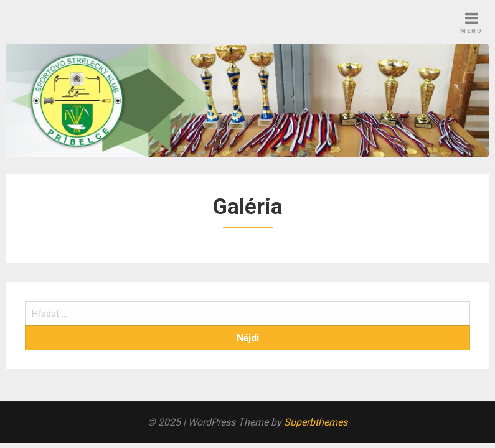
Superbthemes (316, 422)
